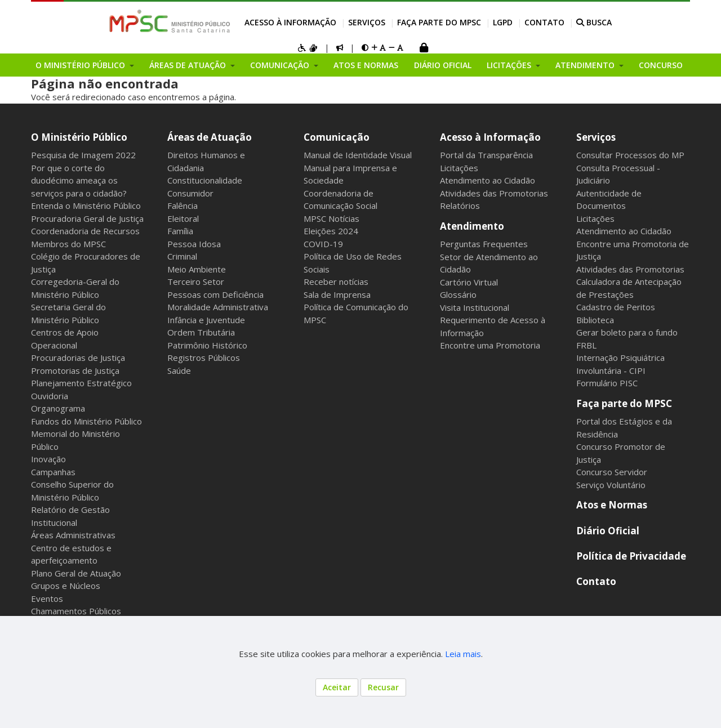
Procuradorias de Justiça (78, 358)
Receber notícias (336, 282)
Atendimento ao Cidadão (488, 180)
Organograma (58, 408)
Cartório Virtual (469, 282)
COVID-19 (323, 244)
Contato (544, 22)
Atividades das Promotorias (494, 193)
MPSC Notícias (331, 218)
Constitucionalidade (205, 180)
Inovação (48, 459)
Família (180, 231)
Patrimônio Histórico (207, 345)
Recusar (383, 687)
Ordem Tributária (201, 332)
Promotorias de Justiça (75, 370)
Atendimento (472, 226)
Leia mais (463, 654)
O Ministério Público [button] (81, 65)
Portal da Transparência (486, 155)
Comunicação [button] (281, 65)
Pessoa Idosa (194, 244)
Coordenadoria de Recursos (85, 231)
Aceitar (337, 687)
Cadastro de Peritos (616, 307)
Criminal (182, 256)
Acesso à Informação (290, 22)
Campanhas (53, 472)
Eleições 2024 (331, 231)
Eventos (47, 599)
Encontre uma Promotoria (490, 345)
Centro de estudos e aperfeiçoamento (71, 554)
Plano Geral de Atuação (76, 573)
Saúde (179, 370)
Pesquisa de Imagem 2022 (83, 155)
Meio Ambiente (197, 269)
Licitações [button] (510, 65)
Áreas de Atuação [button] (189, 65)
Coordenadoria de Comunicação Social (341, 200)
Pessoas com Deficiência (215, 294)
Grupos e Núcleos (66, 586)
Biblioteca (595, 320)
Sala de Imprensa (337, 294)
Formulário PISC (607, 383)
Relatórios (460, 206)
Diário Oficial (443, 65)
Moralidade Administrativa (218, 307)
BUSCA (594, 22)
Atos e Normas (366, 65)
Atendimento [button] (586, 65)
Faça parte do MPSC (439, 22)
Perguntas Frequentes (484, 244)
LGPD (503, 22)
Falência (183, 206)
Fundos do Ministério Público (86, 421)
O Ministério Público (79, 137)
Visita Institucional (475, 307)
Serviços (367, 22)
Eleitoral (183, 218)
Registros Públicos (204, 358)
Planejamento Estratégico (81, 383)
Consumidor (190, 193)
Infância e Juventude (206, 320)
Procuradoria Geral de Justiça (87, 218)
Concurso (661, 65)
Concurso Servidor (612, 472)
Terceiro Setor (196, 282)
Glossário (458, 294)
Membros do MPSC (68, 244)
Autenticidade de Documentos (609, 200)
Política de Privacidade (631, 556)
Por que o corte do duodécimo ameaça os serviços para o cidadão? (79, 180)
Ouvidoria (50, 396)
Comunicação (337, 137)
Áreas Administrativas (73, 535)
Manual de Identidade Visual (358, 155)
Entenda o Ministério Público (86, 206)
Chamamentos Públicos (76, 611)
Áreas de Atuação (210, 137)
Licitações (459, 168)
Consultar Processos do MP (630, 155)
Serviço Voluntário (611, 485)
